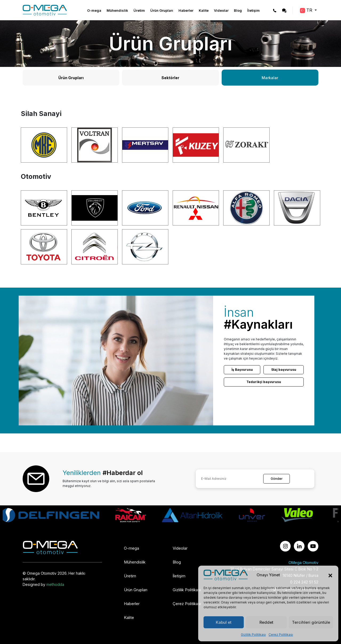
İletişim (253, 10)
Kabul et (224, 622)
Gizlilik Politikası (253, 635)
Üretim (139, 10)
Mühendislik (117, 10)
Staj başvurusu (284, 370)
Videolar (221, 10)
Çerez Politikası (281, 635)
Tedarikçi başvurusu (264, 382)
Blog (238, 10)
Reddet (266, 622)
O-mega (94, 10)
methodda (55, 584)
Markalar (270, 78)
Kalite (204, 10)
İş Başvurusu (242, 370)
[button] (330, 575)
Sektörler (170, 78)
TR (307, 10)
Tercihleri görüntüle (311, 622)
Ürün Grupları (162, 10)
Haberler (186, 10)
